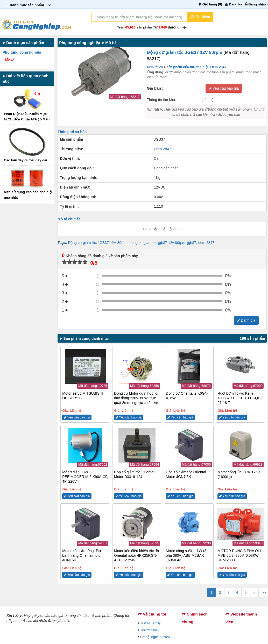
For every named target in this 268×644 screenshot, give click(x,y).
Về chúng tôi (152, 614)
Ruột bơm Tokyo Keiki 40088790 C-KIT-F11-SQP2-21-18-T (240, 398)
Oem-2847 (163, 149)
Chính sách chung (195, 618)
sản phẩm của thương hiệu (196, 67)
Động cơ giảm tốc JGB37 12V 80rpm (185, 52)
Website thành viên (241, 618)
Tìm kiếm (200, 17)
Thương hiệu (150, 630)
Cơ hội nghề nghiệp (155, 637)
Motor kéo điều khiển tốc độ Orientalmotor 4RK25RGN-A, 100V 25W (136, 555)
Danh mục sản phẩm (23, 43)
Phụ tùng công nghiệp (22, 52)
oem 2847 (206, 243)
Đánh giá (246, 320)
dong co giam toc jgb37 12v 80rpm (157, 243)
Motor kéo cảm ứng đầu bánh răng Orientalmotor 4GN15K (82, 555)
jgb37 (192, 243)
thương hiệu (177, 27)
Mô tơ (10, 59)
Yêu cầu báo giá (224, 88)
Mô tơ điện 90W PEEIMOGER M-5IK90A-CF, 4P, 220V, (85, 477)
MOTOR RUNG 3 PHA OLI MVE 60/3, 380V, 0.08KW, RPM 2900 (239, 555)
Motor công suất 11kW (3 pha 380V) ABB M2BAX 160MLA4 (186, 555)
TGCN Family (150, 623)
